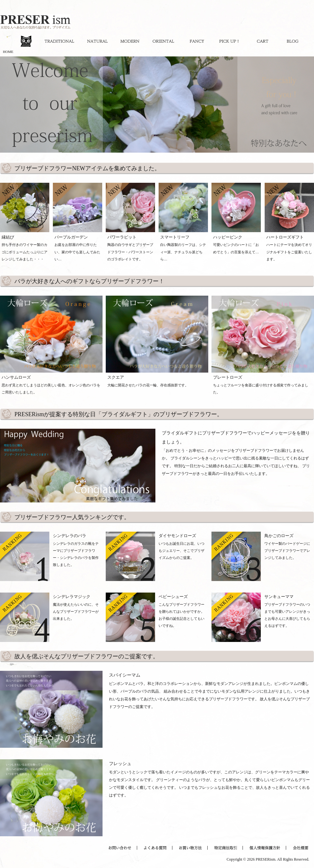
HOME (8, 52)
